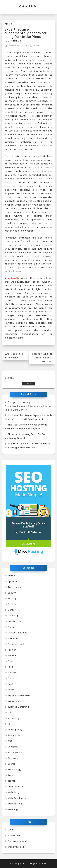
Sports (11, 764)
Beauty (12, 593)
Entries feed (15, 835)
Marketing (13, 718)
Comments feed (17, 841)
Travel (11, 781)
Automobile (14, 587)
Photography (15, 730)
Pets (10, 724)
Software (13, 758)
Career (12, 610)
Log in (11, 830)
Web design (14, 792)
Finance (12, 655)
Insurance (13, 701)
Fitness (12, 661)
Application (14, 581)
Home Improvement (19, 695)
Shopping (13, 747)
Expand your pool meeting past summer (42, 358)
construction (15, 621)
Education (13, 638)
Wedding (13, 809)
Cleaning (13, 616)
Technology (14, 769)
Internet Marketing (18, 707)
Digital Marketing (17, 633)
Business (13, 604)
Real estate (14, 735)
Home (11, 690)
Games (12, 673)
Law (10, 712)
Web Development (18, 798)
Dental (11, 627)
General (9, 24)
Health (11, 684)
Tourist (12, 775)
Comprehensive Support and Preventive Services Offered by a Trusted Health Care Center (28, 406)
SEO (10, 741)
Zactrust (29, 5)
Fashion (12, 650)
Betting (12, 598)
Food (10, 667)
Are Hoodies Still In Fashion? (14, 356)
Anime (11, 576)
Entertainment (16, 644)
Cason (36, 46)
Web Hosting (15, 804)
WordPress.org (16, 847)
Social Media (15, 752)
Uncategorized (16, 787)
